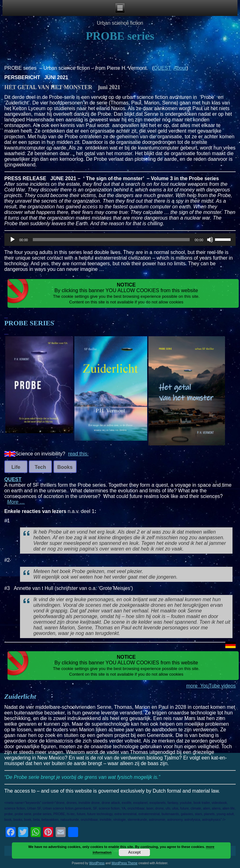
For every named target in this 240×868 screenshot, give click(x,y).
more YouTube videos (211, 686)
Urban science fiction (120, 23)
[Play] (12, 240)
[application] (120, 240)
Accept (134, 852)
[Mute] (210, 240)
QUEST (162, 68)
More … (16, 502)
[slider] (111, 240)
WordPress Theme (125, 863)
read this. (78, 454)
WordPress (97, 863)
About (180, 68)
